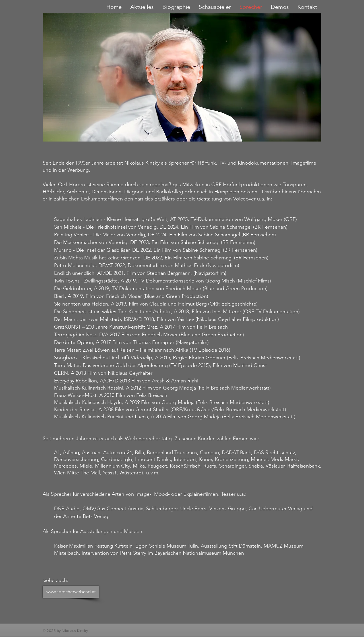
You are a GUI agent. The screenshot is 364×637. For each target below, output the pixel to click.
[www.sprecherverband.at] (71, 592)
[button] (215, 7)
